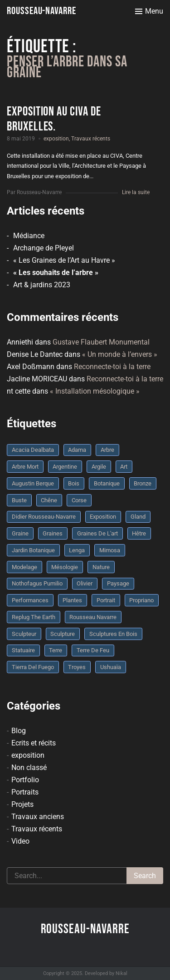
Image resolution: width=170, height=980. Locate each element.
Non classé (29, 767)
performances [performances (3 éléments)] (30, 600)
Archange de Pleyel (44, 248)
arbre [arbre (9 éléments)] (107, 450)
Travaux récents (91, 139)
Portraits (25, 792)
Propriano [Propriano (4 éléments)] (141, 600)
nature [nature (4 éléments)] (101, 567)
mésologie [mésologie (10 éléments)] (65, 567)
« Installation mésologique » (95, 391)
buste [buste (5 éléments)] (19, 500)
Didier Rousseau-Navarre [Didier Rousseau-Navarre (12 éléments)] (44, 517)
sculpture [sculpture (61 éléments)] (63, 634)
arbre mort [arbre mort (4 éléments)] (25, 467)
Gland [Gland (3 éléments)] (138, 517)
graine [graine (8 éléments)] (20, 533)
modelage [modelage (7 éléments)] (24, 567)
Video (20, 841)
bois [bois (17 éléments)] (74, 483)
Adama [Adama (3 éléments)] (77, 450)
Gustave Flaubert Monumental (101, 342)
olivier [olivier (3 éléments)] (85, 583)
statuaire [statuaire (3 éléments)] (23, 650)
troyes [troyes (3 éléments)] (77, 667)
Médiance (29, 236)
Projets (22, 804)
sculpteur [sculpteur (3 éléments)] (24, 634)
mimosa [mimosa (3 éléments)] (110, 550)
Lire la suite (136, 192)
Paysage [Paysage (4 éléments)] (118, 583)
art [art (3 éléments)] (124, 467)
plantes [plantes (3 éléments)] (72, 600)
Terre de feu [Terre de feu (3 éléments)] (93, 650)
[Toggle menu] (149, 11)
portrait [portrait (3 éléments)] (106, 600)
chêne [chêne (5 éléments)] (49, 500)
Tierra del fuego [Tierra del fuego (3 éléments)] (33, 667)
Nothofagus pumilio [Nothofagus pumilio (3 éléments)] (37, 583)
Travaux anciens (38, 817)
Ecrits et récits (34, 743)
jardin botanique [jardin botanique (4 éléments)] (33, 550)
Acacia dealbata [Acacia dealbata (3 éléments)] (33, 450)
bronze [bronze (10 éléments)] (143, 483)
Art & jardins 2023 (42, 285)
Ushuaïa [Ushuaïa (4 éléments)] (111, 667)
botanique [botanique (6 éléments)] (107, 483)
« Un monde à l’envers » (120, 354)
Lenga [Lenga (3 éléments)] (77, 550)
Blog (19, 731)
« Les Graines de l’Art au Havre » (64, 260)
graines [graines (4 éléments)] (53, 533)
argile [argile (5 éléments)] (99, 467)
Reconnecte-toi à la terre (112, 367)
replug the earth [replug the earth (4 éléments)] (34, 617)
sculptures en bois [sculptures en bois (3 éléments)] (113, 634)
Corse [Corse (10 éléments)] (79, 500)
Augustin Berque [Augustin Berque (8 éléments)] (33, 483)
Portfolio (25, 780)
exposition (56, 139)
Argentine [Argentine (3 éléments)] (65, 467)
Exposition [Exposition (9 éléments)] (103, 517)
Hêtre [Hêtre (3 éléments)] (139, 533)
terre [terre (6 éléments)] (56, 650)
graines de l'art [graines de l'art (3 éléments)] (97, 533)
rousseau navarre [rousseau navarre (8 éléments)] (93, 617)
